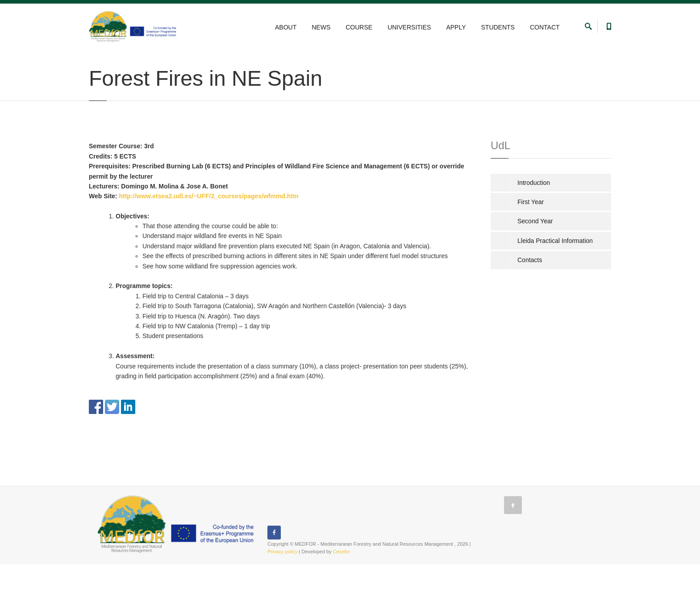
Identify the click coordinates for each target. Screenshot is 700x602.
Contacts (530, 297)
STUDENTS (498, 27)
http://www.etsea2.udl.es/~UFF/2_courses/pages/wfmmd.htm (208, 234)
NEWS (321, 27)
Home (95, 59)
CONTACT (545, 27)
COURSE (359, 27)
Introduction (534, 220)
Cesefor (342, 589)
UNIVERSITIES (409, 27)
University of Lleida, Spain (183, 59)
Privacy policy (282, 589)
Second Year (235, 59)
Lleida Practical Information (555, 278)
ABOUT (286, 27)
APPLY (456, 27)
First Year (531, 239)
